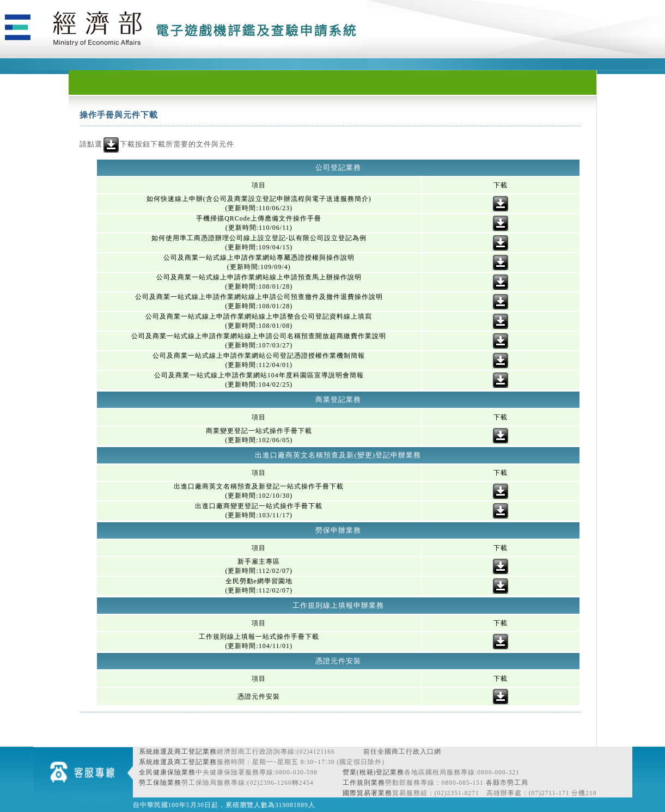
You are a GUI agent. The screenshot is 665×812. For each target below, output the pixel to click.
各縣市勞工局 (507, 783)
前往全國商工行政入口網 (402, 752)
